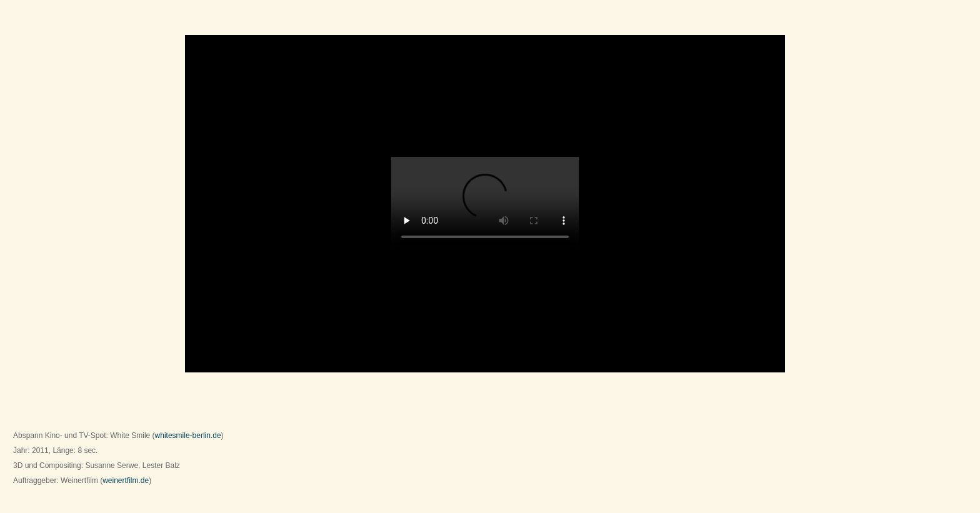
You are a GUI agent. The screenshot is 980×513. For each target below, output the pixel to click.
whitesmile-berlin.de (188, 436)
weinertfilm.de (126, 481)
